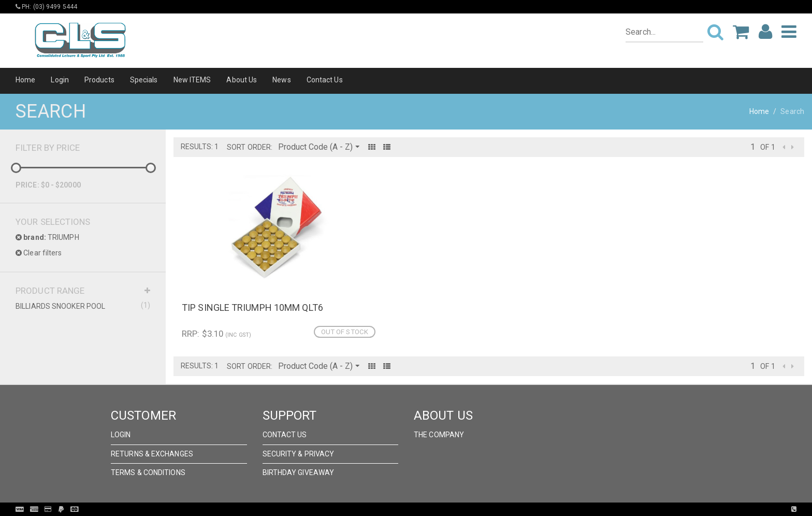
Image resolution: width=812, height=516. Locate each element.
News (281, 80)
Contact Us (325, 80)
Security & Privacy (299, 454)
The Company (439, 435)
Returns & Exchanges (152, 454)
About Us (242, 80)
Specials (144, 80)
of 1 (767, 147)
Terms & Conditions (148, 472)
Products (99, 80)
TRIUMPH (47, 237)
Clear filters (39, 253)
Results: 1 (200, 147)
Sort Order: (250, 147)
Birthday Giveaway (299, 472)
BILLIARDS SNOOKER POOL (83, 306)
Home (25, 80)
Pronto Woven (427, 509)
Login (60, 80)
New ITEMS (192, 80)
